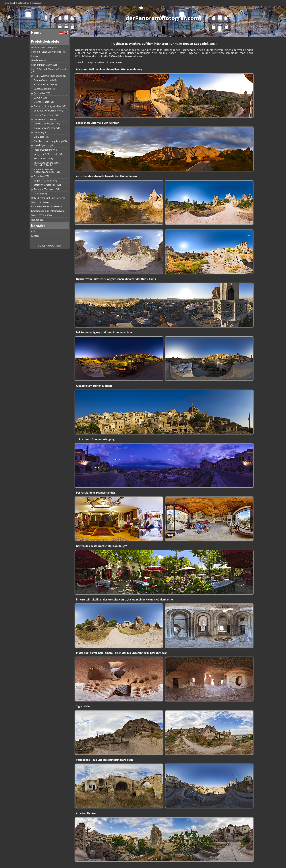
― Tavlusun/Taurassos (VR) (46, 189)
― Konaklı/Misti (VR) (42, 158)
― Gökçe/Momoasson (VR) (46, 124)
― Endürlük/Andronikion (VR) (47, 111)
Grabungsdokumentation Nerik (48, 211)
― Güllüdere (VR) (40, 137)
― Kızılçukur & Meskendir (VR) (47, 154)
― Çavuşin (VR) (39, 98)
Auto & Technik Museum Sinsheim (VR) (50, 70)
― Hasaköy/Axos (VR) (43, 145)
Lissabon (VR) (38, 60)
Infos (34, 231)
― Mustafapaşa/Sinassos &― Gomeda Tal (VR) (46, 164)
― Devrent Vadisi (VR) (43, 102)
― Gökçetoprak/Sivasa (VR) (46, 128)
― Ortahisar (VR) (40, 176)
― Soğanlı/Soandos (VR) (44, 181)
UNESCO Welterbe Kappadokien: (49, 76)
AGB (13, 3)
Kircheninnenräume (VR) (44, 65)
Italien (34, 56)
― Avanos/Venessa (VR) (44, 80)
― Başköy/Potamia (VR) (44, 84)
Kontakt (38, 226)
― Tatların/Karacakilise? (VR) (46, 185)
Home (6, 3)
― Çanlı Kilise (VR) (41, 93)
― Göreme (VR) (39, 132)
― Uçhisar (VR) (39, 194)
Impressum (37, 3)
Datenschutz (24, 3)
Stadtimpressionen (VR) (44, 47)
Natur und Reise (40, 202)
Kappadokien (96, 62)
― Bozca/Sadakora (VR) (44, 89)
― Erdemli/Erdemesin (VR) (45, 115)
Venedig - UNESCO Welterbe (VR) (49, 52)
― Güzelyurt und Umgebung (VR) (49, 141)
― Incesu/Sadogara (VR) (44, 150)
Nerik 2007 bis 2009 (41, 215)
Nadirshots (37, 220)
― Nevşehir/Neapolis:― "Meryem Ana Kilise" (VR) (46, 171)
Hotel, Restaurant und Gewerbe (48, 198)
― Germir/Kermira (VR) (43, 119)
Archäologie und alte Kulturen (47, 206)
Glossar (35, 236)
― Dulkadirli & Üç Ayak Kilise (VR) (49, 106)
